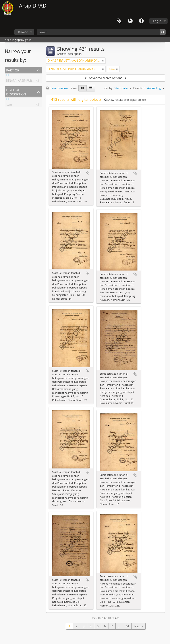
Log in (157, 21)
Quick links (141, 21)
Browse (23, 32)
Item (9, 105)
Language (130, 21)
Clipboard (119, 21)
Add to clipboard (88, 173)
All (7, 76)
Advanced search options (106, 78)
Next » (139, 626)
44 (127, 626)
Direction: (140, 88)
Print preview (57, 88)
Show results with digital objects (125, 100)
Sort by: (108, 88)
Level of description (16, 92)
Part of (13, 70)
